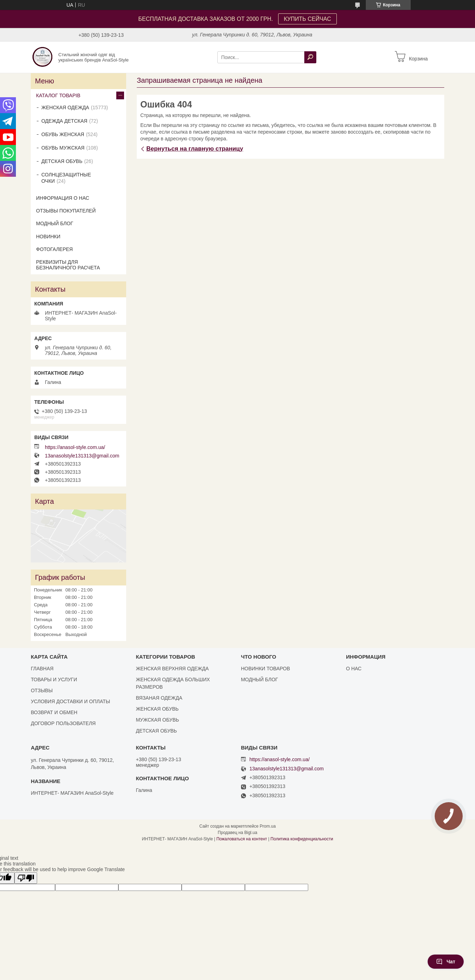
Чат (446, 962)
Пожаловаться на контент (242, 839)
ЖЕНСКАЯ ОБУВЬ (157, 709)
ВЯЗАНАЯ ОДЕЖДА (159, 698)
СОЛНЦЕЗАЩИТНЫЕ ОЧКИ (66, 178)
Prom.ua (268, 826)
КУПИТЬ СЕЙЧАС (307, 19)
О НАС (354, 669)
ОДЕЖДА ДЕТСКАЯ (64, 121)
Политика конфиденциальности (302, 839)
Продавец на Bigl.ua (237, 833)
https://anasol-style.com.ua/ (75, 447)
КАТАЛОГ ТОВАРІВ (58, 95)
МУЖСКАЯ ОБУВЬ (157, 720)
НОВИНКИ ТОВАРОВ (266, 669)
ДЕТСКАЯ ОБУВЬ (62, 161)
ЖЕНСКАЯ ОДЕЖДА (65, 107)
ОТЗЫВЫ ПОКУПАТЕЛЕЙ (66, 211)
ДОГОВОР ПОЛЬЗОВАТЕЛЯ (63, 723)
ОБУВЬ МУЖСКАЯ (63, 148)
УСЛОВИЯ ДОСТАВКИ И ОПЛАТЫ (70, 701)
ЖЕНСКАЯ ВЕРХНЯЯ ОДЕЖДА (172, 669)
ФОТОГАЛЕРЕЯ (54, 249)
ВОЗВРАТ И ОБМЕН (54, 712)
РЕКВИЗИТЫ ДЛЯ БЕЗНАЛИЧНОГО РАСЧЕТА (68, 265)
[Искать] (310, 57)
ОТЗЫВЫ (42, 690)
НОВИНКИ (48, 237)
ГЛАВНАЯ (42, 669)
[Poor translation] (26, 878)
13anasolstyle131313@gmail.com (82, 456)
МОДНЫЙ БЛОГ (55, 223)
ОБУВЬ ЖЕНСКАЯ (63, 134)
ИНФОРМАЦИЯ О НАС (63, 198)
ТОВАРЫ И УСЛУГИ (54, 679)
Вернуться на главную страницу (195, 149)
